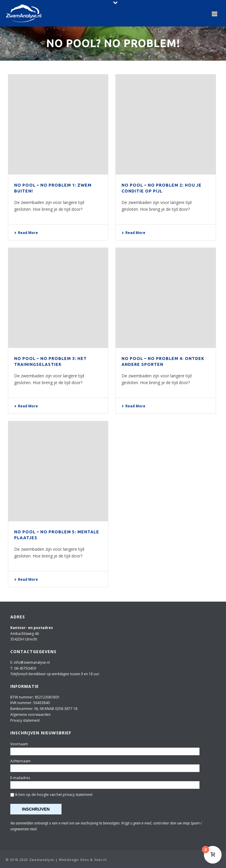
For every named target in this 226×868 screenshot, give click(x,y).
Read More (26, 233)
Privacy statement (25, 720)
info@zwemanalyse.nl (32, 662)
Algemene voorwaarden (30, 715)
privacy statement (78, 795)
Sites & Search (93, 860)
